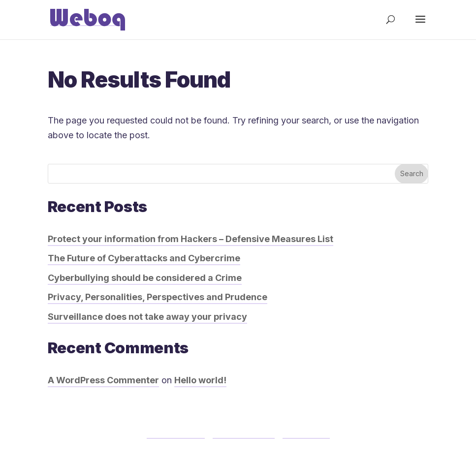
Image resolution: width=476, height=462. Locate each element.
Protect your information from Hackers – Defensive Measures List (190, 239)
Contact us (306, 432)
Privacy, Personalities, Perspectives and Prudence (158, 297)
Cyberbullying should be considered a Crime (145, 278)
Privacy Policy (244, 432)
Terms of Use (176, 432)
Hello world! (200, 380)
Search (412, 173)
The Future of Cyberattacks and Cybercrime (144, 258)
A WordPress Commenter (103, 380)
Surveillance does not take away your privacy (147, 317)
